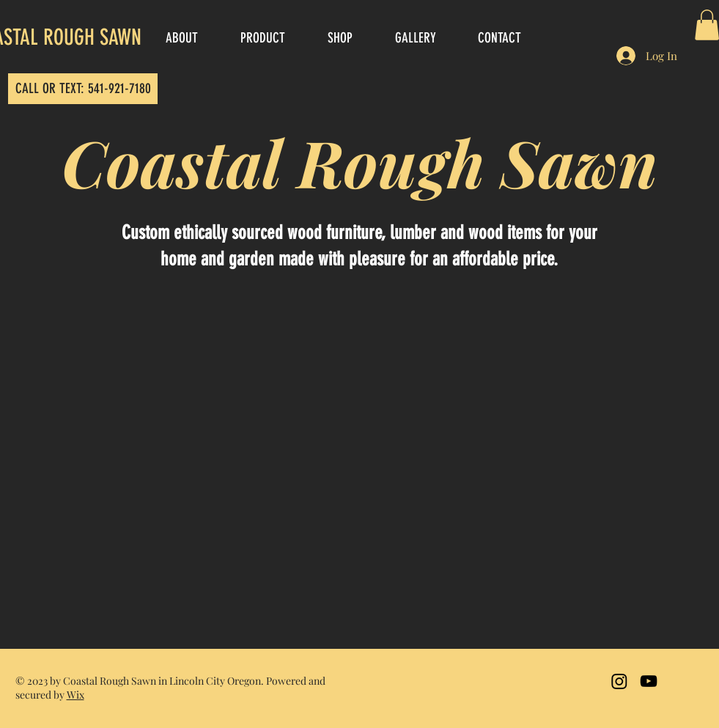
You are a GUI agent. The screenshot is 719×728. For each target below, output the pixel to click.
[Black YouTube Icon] (649, 681)
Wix (75, 695)
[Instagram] (619, 681)
